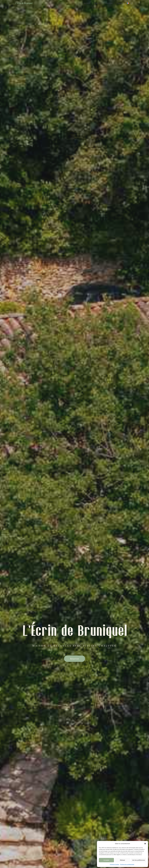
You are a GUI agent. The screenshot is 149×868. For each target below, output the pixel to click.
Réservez (97, 3)
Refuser (123, 860)
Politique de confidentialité (127, 864)
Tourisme (109, 3)
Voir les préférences (139, 860)
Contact (120, 3)
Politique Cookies (114, 864)
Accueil (87, 3)
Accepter (106, 860)
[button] (145, 844)
